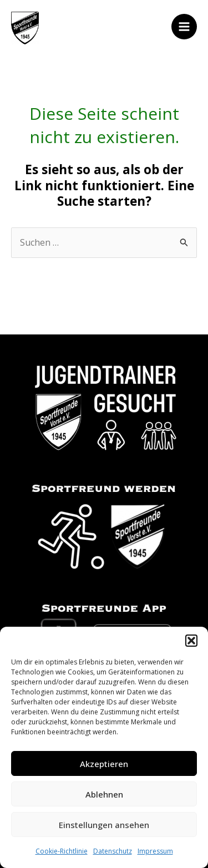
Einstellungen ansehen (104, 825)
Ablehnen (104, 794)
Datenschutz (113, 851)
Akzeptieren (104, 764)
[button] (191, 641)
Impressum (155, 851)
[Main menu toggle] (184, 27)
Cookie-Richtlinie (62, 851)
